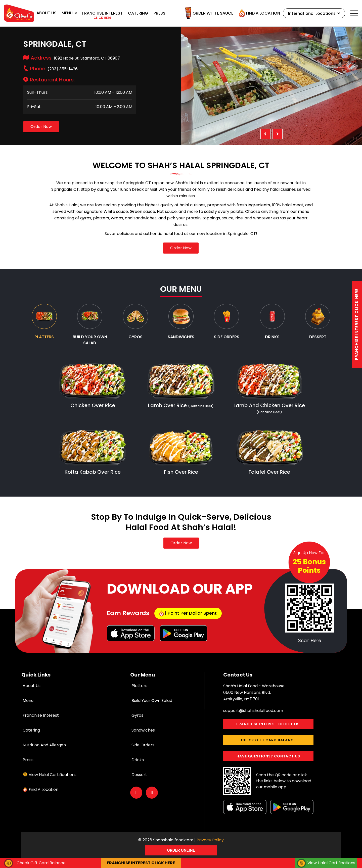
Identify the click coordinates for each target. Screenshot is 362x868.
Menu (69, 13)
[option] (271, 86)
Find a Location (258, 13)
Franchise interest (102, 16)
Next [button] (278, 134)
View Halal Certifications (53, 775)
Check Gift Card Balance (268, 740)
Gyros (137, 715)
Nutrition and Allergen (44, 745)
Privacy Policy (210, 840)
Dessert (139, 775)
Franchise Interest (41, 715)
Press (160, 13)
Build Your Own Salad (152, 701)
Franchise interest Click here (357, 324)
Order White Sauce (208, 13)
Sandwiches (143, 730)
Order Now (41, 127)
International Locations (313, 13)
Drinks (138, 760)
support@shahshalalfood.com (253, 711)
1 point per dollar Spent (188, 613)
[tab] (44, 322)
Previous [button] (265, 134)
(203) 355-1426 (54, 69)
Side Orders (143, 745)
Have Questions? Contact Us (268, 756)
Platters (139, 686)
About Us (47, 13)
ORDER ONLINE (181, 850)
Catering (138, 13)
